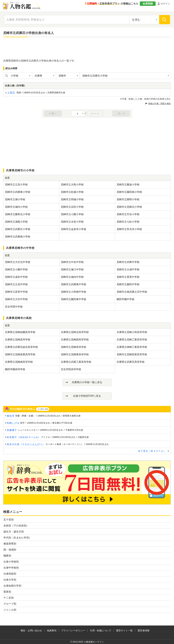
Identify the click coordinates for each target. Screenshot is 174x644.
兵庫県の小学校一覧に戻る (87, 382)
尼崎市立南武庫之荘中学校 (132, 292)
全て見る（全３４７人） (152, 451)
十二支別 (9, 598)
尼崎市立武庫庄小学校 (18, 229)
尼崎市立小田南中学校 (74, 292)
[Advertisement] (87, 48)
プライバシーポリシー (73, 630)
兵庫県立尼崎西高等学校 (75, 340)
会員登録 (148, 4)
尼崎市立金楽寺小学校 (74, 229)
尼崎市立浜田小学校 (72, 207)
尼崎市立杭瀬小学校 (72, 192)
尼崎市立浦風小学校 (16, 222)
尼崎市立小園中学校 (16, 269)
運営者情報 (143, 630)
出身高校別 (10, 574)
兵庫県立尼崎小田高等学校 (132, 332)
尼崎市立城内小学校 (16, 207)
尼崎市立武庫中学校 (128, 262)
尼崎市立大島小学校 (72, 185)
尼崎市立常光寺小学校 (129, 229)
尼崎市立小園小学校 (72, 214)
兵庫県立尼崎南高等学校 (19, 362)
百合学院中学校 (14, 307)
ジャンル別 (10, 610)
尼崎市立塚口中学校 (72, 269)
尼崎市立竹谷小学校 (128, 214)
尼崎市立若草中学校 (16, 292)
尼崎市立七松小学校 (128, 222)
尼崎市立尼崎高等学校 (74, 347)
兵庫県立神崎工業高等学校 (132, 347)
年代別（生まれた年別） (17, 538)
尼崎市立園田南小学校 (129, 192)
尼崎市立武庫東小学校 (18, 192)
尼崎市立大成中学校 (128, 269)
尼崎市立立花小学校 (16, 185)
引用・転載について (101, 630)
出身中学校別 (11, 568)
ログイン (165, 4)
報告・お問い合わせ (31, 630)
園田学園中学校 (126, 299)
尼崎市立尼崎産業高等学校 (20, 354)
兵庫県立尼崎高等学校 (18, 340)
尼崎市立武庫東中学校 (74, 284)
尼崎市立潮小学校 (15, 199)
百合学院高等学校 (71, 369)
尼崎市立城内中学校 (72, 277)
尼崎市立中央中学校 (72, 262)
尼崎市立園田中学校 (128, 284)
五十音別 (9, 520)
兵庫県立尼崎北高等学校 (75, 332)
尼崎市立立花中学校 (16, 284)
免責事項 (52, 630)
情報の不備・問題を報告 (159, 104)
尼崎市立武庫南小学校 (18, 237)
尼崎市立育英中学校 (128, 277)
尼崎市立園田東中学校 (74, 299)
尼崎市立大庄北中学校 (18, 262)
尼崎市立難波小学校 (128, 185)
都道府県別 (10, 544)
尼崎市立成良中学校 (16, 277)
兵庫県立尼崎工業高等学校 (132, 340)
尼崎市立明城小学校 (72, 199)
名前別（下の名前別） (16, 526)
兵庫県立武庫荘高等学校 (131, 362)
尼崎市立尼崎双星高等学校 (132, 354)
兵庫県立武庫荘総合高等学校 (21, 347)
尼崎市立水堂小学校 (72, 222)
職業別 (7, 556)
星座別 (7, 592)
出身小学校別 (11, 562)
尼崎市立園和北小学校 (18, 214)
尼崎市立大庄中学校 (16, 299)
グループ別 (10, 604)
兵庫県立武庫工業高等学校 (76, 362)
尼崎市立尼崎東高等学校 (75, 354)
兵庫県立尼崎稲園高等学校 (20, 332)
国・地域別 (10, 550)
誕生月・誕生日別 (14, 532)
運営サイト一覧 (124, 630)
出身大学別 (10, 580)
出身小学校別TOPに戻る (87, 396)
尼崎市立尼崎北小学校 (129, 207)
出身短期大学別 (12, 586)
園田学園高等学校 (15, 369)
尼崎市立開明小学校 (128, 199)
